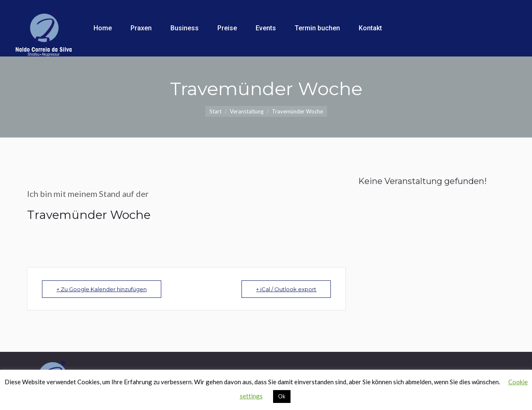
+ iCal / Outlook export (286, 289)
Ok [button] (282, 396)
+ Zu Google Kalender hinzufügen (102, 289)
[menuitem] (103, 28)
